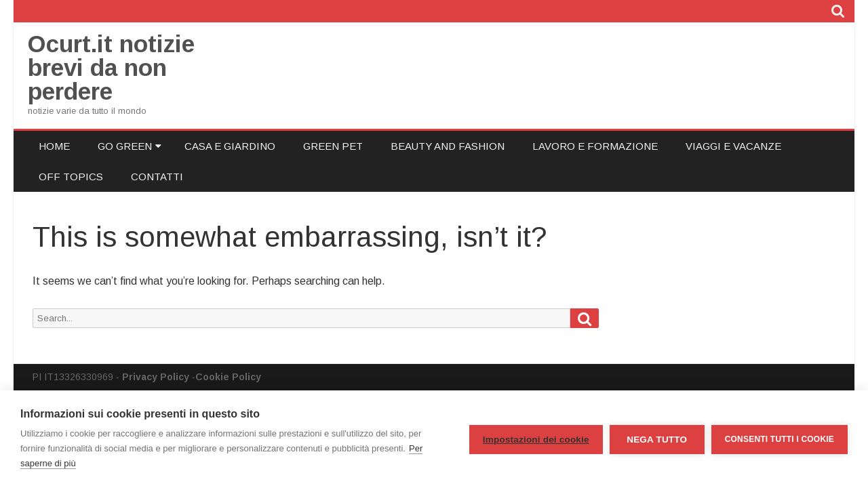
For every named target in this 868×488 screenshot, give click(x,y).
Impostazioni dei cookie (536, 440)
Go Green (125, 146)
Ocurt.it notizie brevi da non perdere (111, 67)
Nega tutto (657, 440)
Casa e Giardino (230, 146)
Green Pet (333, 146)
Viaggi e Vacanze (733, 146)
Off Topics (71, 177)
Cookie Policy (228, 377)
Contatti (157, 177)
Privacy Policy (156, 377)
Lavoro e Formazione (595, 146)
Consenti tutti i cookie (780, 439)
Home (54, 146)
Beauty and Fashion (448, 146)
